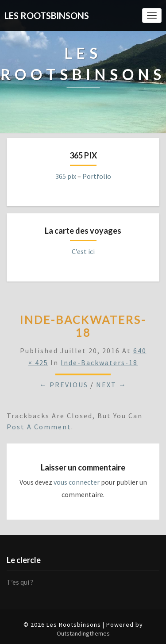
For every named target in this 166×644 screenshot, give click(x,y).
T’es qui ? (20, 582)
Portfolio (97, 176)
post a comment (39, 427)
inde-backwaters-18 (99, 362)
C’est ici (83, 251)
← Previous (64, 385)
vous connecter (77, 482)
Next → (111, 385)
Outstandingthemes (83, 633)
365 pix (66, 176)
